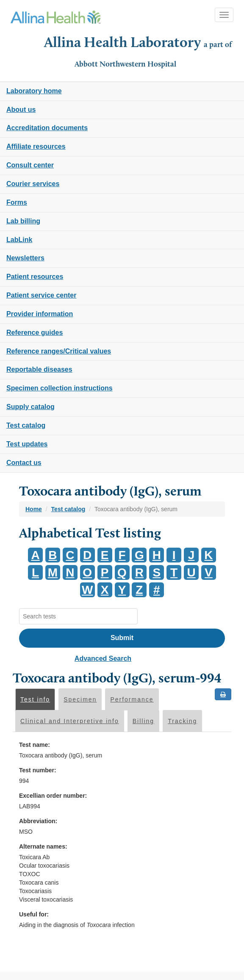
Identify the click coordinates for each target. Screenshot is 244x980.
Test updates (27, 444)
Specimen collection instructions (60, 388)
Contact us (24, 463)
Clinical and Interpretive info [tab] (70, 721)
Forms (17, 202)
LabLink (19, 240)
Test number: (38, 770)
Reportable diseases (39, 369)
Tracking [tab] (182, 721)
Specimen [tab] (80, 699)
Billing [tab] (143, 721)
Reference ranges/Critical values (59, 351)
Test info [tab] (35, 699)
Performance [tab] (132, 699)
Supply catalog (30, 407)
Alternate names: (43, 846)
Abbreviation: (38, 821)
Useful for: (34, 914)
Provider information (40, 314)
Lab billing (23, 221)
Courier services (33, 184)
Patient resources (35, 277)
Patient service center (41, 295)
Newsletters (25, 258)
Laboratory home (34, 91)
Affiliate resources (36, 146)
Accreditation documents (47, 128)
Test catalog (26, 425)
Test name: (35, 745)
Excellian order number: (53, 796)
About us (21, 110)
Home (34, 509)
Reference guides (35, 333)
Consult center (30, 165)
